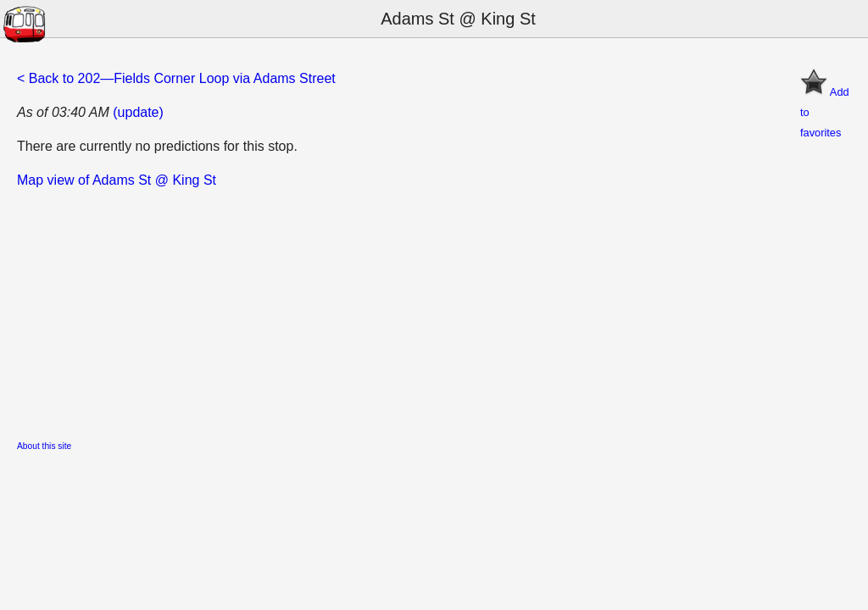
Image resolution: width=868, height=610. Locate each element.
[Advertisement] (434, 309)
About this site (44, 446)
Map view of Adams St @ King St (117, 180)
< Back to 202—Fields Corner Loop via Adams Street (176, 78)
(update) (138, 112)
